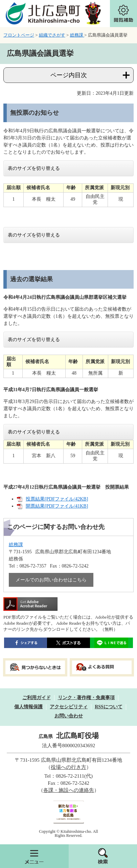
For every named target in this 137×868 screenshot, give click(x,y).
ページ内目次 (69, 75)
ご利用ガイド (37, 698)
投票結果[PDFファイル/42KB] (57, 499)
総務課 (77, 35)
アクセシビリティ (69, 707)
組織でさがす (52, 35)
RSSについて (109, 707)
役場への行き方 (68, 767)
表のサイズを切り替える (34, 168)
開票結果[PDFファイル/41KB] (57, 506)
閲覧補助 (123, 14)
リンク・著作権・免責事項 (86, 698)
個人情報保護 (28, 707)
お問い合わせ (69, 716)
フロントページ (19, 35)
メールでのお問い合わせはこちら (51, 580)
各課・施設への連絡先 (69, 790)
